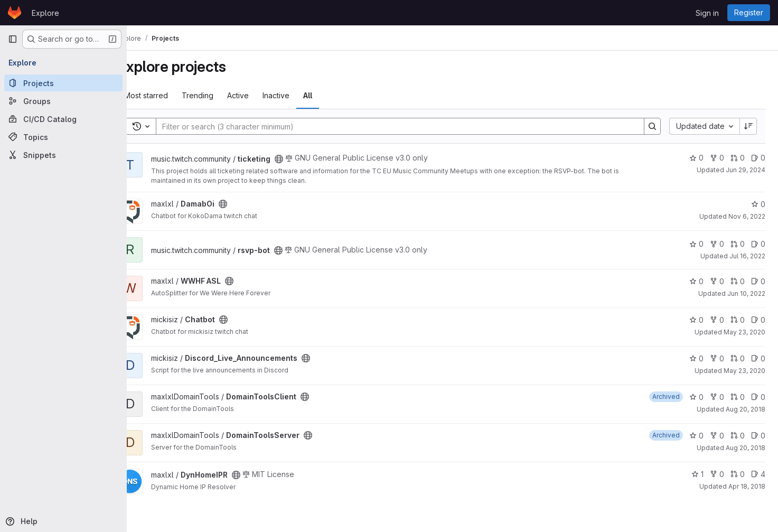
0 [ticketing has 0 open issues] (758, 158)
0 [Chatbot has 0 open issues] (758, 320)
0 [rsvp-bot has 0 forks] (717, 244)
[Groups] (63, 101)
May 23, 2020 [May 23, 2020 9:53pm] (744, 332)
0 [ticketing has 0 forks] (717, 158)
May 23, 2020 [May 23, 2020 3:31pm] (744, 371)
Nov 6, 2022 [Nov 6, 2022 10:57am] (747, 216)
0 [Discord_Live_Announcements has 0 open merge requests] (738, 358)
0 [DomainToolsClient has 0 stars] (696, 397)
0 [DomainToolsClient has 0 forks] (717, 397)
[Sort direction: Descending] (748, 126)
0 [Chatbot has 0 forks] (717, 320)
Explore (45, 13)
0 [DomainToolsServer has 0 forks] (717, 436)
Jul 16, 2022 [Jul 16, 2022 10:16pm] (747, 256)
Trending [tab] (220, 95)
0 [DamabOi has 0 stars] (758, 204)
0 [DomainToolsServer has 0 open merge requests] (738, 436)
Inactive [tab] (298, 95)
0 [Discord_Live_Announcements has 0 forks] (717, 358)
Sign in (707, 13)
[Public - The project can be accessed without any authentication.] (301, 159)
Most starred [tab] (168, 95)
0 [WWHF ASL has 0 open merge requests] (738, 281)
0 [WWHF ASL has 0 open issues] (758, 281)
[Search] (406, 126)
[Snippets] (63, 155)
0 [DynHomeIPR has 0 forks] (717, 474)
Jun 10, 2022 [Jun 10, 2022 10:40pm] (746, 293)
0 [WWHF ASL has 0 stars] (696, 281)
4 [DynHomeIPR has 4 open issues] (758, 474)
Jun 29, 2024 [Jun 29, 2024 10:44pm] (746, 170)
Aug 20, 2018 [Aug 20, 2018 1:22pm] (746, 409)
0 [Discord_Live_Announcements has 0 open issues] (758, 358)
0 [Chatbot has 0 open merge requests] (738, 320)
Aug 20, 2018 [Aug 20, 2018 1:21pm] (746, 448)
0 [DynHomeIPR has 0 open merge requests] (738, 474)
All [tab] (330, 95)
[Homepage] (15, 13)
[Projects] (63, 83)
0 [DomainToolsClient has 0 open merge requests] (738, 397)
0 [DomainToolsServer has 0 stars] (696, 436)
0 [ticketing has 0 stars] (696, 158)
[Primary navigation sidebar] (13, 39)
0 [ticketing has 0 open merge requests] (738, 158)
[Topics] (63, 137)
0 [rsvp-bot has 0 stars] (696, 244)
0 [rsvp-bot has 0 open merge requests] (738, 244)
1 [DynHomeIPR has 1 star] (697, 474)
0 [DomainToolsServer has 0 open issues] (758, 436)
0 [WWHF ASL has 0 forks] (717, 281)
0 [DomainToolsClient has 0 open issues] (758, 397)
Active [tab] (260, 95)
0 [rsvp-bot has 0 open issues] (758, 244)
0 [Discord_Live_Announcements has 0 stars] (696, 358)
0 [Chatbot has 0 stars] (696, 320)
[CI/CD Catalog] (63, 119)
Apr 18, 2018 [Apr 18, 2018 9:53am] (747, 486)
